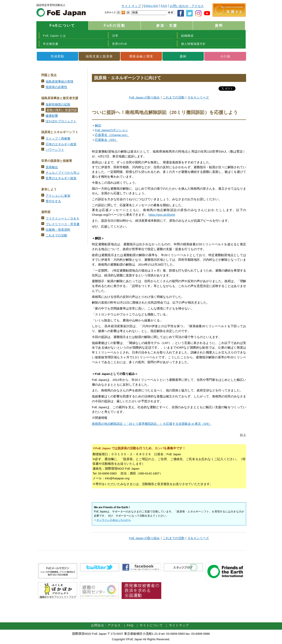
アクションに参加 (58, 196)
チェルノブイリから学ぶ (63, 173)
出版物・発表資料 (58, 230)
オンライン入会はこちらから (114, 520)
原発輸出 (52, 167)
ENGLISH (151, 6)
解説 (98, 126)
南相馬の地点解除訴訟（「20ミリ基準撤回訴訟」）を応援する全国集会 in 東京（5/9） (152, 424)
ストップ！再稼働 (58, 139)
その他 (225, 56)
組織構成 (187, 36)
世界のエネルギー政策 (61, 178)
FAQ (164, 6)
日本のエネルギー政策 (61, 144)
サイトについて (151, 625)
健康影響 (52, 116)
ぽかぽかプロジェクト (61, 121)
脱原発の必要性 (56, 87)
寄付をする (53, 201)
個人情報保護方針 (193, 44)
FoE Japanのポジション (111, 130)
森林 (183, 56)
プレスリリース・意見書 (63, 224)
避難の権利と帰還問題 (62, 110)
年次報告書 (51, 44)
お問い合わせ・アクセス (187, 6)
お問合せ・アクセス (106, 625)
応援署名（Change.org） (112, 135)
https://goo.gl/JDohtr (162, 215)
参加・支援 (167, 25)
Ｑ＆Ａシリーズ (198, 97)
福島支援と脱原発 (99, 56)
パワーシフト (55, 150)
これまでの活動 (56, 235)
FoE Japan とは (55, 36)
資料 (219, 25)
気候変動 (58, 56)
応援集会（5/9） (106, 140)
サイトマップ (131, 6)
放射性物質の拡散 (58, 105)
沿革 (115, 36)
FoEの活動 (114, 25)
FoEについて (62, 25)
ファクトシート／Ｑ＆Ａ (62, 218)
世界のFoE (120, 44)
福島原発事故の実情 (59, 82)
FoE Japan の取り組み (145, 97)
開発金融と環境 (141, 56)
